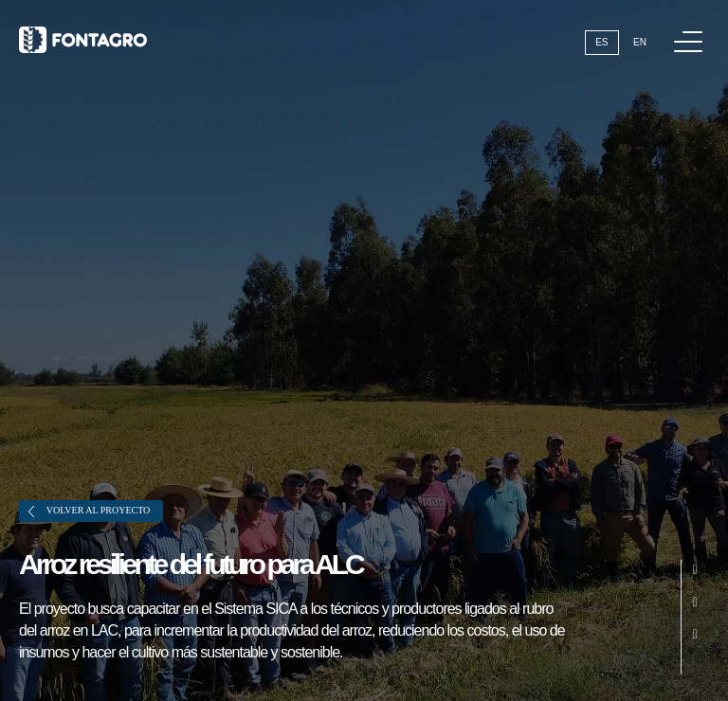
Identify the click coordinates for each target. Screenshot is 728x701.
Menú (692, 32)
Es (601, 42)
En (640, 42)
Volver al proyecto (89, 511)
